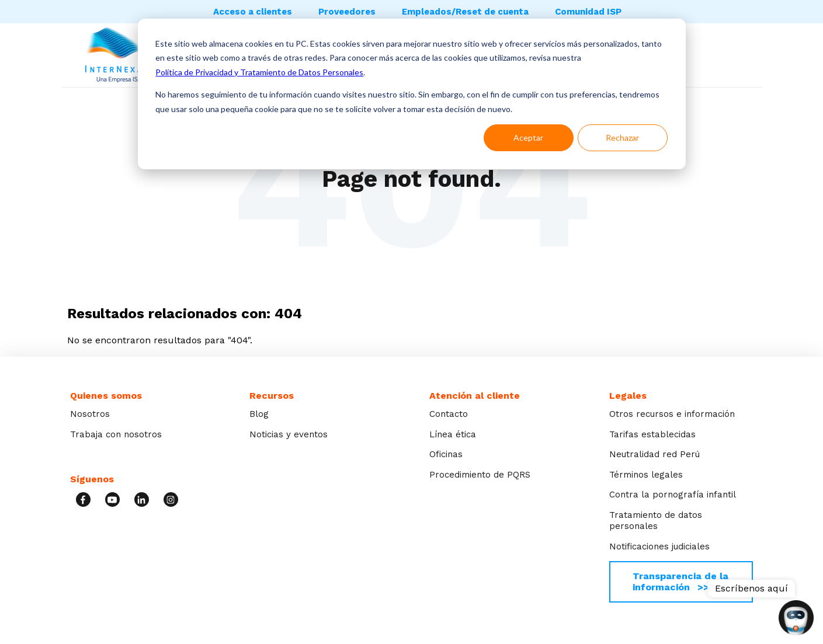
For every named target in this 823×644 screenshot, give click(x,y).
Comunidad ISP (588, 12)
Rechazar (622, 137)
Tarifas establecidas (652, 434)
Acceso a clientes (253, 12)
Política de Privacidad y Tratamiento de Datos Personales (259, 72)
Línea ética (453, 434)
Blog (259, 414)
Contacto (449, 414)
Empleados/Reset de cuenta (465, 12)
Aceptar (528, 137)
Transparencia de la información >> (680, 581)
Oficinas (446, 454)
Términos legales (646, 475)
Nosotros (90, 414)
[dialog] (412, 94)
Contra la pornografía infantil (673, 495)
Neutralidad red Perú (654, 454)
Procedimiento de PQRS (480, 475)
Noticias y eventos (289, 434)
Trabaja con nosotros (116, 434)
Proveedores (347, 12)
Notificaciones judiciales (659, 546)
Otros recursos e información (672, 414)
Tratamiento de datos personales (656, 521)
